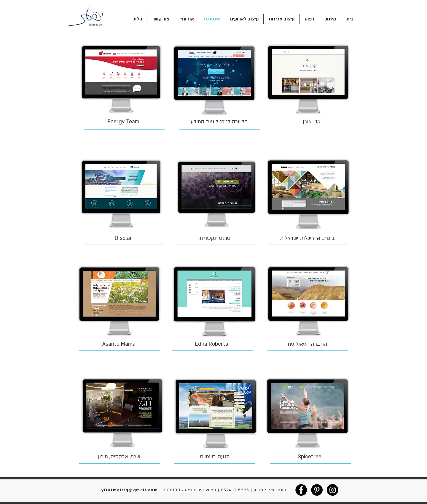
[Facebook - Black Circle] (301, 490)
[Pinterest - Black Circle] (317, 490)
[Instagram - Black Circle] (333, 490)
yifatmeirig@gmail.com (130, 490)
